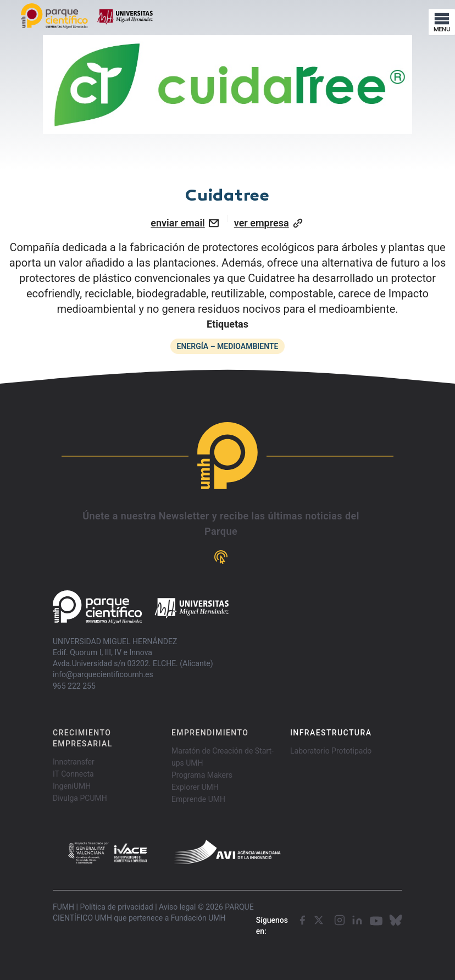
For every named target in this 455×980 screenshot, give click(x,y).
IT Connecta (73, 774)
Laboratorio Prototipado (331, 751)
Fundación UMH (198, 918)
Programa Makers (202, 775)
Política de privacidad (116, 907)
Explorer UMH (195, 787)
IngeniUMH (72, 786)
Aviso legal (177, 907)
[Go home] (141, 607)
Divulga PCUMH (80, 798)
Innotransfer (74, 762)
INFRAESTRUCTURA (331, 733)
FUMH (63, 907)
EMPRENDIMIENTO (210, 733)
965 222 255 (74, 686)
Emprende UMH (198, 799)
